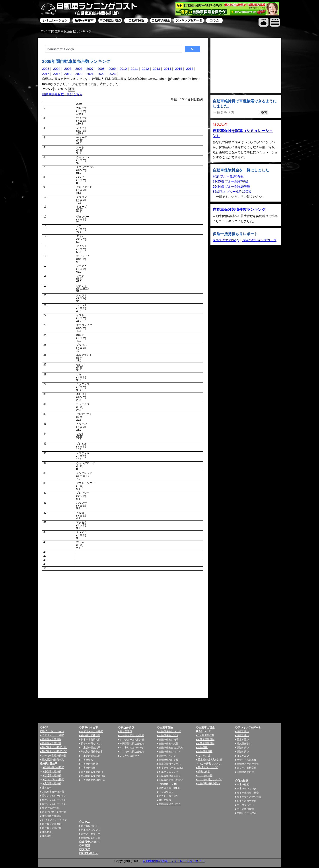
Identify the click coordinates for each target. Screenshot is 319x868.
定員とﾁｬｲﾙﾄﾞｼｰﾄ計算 (54, 812)
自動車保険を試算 (169, 744)
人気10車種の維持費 (53, 792)
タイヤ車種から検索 (248, 793)
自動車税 (203, 747)
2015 (179, 69)
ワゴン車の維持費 (54, 779)
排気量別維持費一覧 (53, 759)
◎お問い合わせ (88, 853)
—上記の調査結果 (91, 748)
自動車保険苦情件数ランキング (239, 210)
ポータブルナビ (245, 805)
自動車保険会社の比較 (171, 748)
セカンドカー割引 (169, 796)
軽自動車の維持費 (54, 767)
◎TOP (44, 728)
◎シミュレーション (52, 731)
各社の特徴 (165, 800)
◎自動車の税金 (205, 728)
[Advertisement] (80, 604)
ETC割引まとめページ (132, 748)
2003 (46, 69)
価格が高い (243, 756)
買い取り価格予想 (91, 735)
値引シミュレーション (54, 796)
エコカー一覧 (205, 775)
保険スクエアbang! (226, 240)
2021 (90, 74)
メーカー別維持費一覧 (54, 755)
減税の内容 (204, 771)
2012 (145, 69)
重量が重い (243, 740)
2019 (68, 74)
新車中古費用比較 (91, 740)
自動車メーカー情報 (248, 764)
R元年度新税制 (206, 735)
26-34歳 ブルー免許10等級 (231, 186)
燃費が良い (243, 731)
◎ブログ (84, 849)
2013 (156, 69)
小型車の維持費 (53, 771)
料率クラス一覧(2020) (171, 768)
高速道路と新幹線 (52, 816)
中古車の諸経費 (89, 764)
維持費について (89, 826)
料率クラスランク (169, 772)
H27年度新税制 (206, 743)
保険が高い (243, 751)
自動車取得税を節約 (209, 783)
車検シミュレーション (54, 800)
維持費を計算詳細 (52, 743)
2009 (112, 69)
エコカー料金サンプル (210, 779)
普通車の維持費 (53, 775)
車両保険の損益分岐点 (132, 744)
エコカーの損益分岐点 (132, 751)
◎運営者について (90, 842)
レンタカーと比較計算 (132, 740)
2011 (134, 69)
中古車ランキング (247, 788)
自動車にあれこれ (91, 838)
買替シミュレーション (54, 804)
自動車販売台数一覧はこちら (62, 94)
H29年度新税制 (206, 739)
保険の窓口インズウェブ (259, 240)
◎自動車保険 (165, 728)
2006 (79, 69)
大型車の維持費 (53, 783)
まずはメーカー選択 (53, 735)
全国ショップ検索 (247, 813)
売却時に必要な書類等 (93, 776)
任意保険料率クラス (170, 764)
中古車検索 (87, 760)
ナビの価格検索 (245, 809)
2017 (46, 74)
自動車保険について (170, 731)
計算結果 (47, 832)
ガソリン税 (204, 755)
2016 (190, 69)
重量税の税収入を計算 (210, 759)
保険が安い (243, 748)
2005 (68, 69)
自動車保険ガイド (169, 735)
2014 (167, 69)
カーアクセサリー (91, 834)
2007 (90, 69)
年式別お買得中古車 (92, 751)
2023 (112, 74)
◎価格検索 (242, 781)
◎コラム (84, 822)
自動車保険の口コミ (170, 751)
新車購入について (91, 830)
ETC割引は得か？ (130, 756)
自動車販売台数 (245, 772)
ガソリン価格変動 (247, 768)
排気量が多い (244, 744)
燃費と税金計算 (50, 808)
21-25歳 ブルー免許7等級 (230, 181)
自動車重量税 (205, 751)
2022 (101, 74)
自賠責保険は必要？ (170, 776)
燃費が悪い (243, 735)
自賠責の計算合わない (171, 780)
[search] (113, 49)
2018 (57, 74)
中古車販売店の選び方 (93, 780)
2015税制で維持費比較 (54, 747)
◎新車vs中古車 (89, 728)
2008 (101, 69)
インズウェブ (166, 792)
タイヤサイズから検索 (249, 797)
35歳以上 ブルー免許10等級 (232, 192)
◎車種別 (84, 846)
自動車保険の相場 (169, 740)
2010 (123, 69)
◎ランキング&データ (248, 728)
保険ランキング (167, 756)
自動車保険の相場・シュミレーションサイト (174, 861)
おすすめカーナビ (247, 801)
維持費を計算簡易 (52, 739)
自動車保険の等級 (169, 760)
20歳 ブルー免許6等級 (228, 176)
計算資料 (47, 788)
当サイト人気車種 (247, 760)
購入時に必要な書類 (92, 772)
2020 (79, 74)
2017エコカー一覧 (208, 767)
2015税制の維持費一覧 (54, 751)
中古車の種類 (88, 768)
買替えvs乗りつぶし (92, 744)
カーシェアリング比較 (132, 735)
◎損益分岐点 (126, 728)
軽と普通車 (126, 731)
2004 (57, 69)
